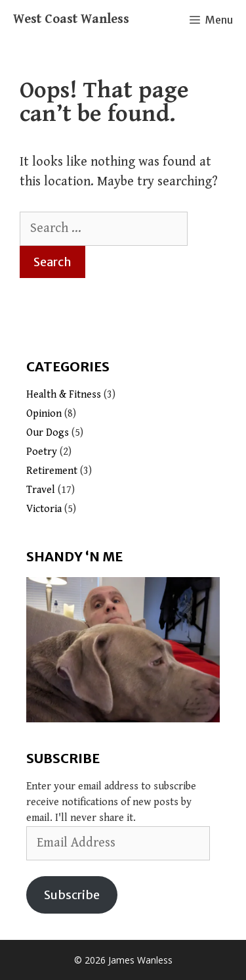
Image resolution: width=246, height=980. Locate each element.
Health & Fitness (64, 395)
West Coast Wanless (71, 19)
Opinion (44, 414)
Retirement (52, 471)
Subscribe (72, 895)
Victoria (44, 509)
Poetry (42, 452)
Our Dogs (48, 433)
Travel (41, 490)
